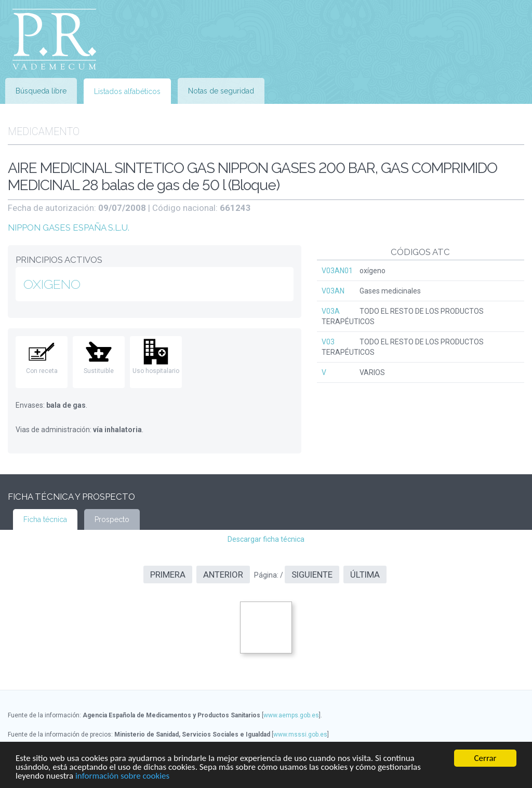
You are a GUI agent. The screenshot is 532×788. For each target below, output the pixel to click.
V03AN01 (337, 271)
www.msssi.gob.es (300, 734)
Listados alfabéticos (127, 91)
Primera (168, 575)
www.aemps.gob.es (291, 715)
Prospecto (112, 519)
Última (365, 575)
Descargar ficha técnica (266, 539)
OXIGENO (52, 284)
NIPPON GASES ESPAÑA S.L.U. (69, 228)
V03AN (333, 291)
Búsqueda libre (41, 91)
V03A (331, 311)
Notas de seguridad (221, 91)
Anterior (223, 575)
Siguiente (312, 575)
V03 (328, 342)
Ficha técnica (45, 519)
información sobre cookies (122, 776)
